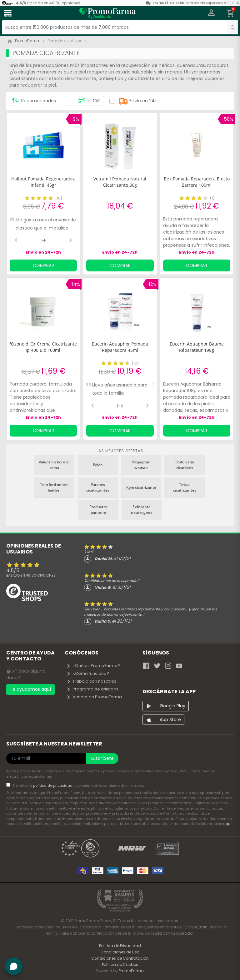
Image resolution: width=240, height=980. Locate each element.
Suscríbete (102, 758)
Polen (98, 465)
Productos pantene (98, 510)
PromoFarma (131, 971)
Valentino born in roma (54, 465)
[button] (211, 13)
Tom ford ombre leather (54, 487)
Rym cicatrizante (141, 487)
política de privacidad (53, 786)
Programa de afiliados (92, 689)
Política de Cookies (120, 965)
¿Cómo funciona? (88, 673)
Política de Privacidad (120, 946)
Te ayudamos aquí (30, 689)
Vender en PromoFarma (94, 697)
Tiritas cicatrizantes (185, 487)
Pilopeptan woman (141, 465)
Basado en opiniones (31, 575)
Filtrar (89, 101)
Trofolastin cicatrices (185, 465)
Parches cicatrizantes (98, 487)
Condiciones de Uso (120, 952)
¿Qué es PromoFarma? (93, 666)
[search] (232, 27)
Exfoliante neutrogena (142, 510)
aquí (227, 824)
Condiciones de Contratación (120, 958)
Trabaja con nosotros (91, 681)
